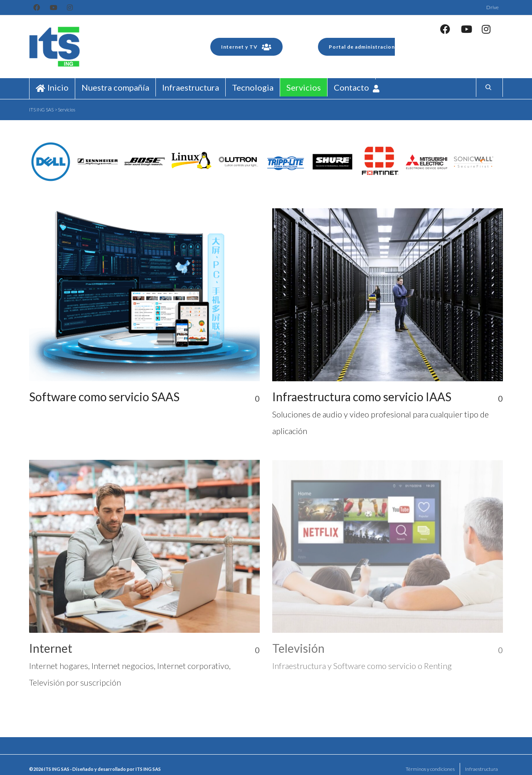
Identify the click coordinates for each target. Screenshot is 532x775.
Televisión (298, 648)
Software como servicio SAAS (104, 397)
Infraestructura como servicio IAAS (362, 397)
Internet (51, 648)
